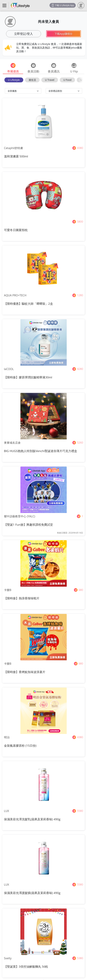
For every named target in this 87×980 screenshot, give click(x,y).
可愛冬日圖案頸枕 (16, 230)
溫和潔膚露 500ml (16, 156)
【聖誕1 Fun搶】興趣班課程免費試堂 (28, 525)
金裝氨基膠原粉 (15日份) (20, 746)
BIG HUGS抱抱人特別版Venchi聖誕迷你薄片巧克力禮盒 (41, 451)
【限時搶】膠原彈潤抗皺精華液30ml (28, 377)
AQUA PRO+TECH (15, 295)
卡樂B (8, 590)
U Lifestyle (14, 80)
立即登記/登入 (23, 34)
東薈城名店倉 (12, 443)
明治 (7, 737)
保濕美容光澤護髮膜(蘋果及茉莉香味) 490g (32, 893)
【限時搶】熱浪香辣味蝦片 (22, 598)
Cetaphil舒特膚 (13, 148)
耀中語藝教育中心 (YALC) (20, 516)
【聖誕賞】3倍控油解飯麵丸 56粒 (26, 967)
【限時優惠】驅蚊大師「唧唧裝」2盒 (28, 304)
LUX (7, 811)
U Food (67, 80)
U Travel (50, 80)
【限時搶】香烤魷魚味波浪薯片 (25, 672)
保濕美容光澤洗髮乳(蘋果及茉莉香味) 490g (32, 819)
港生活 (32, 80)
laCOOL (9, 369)
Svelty (8, 958)
